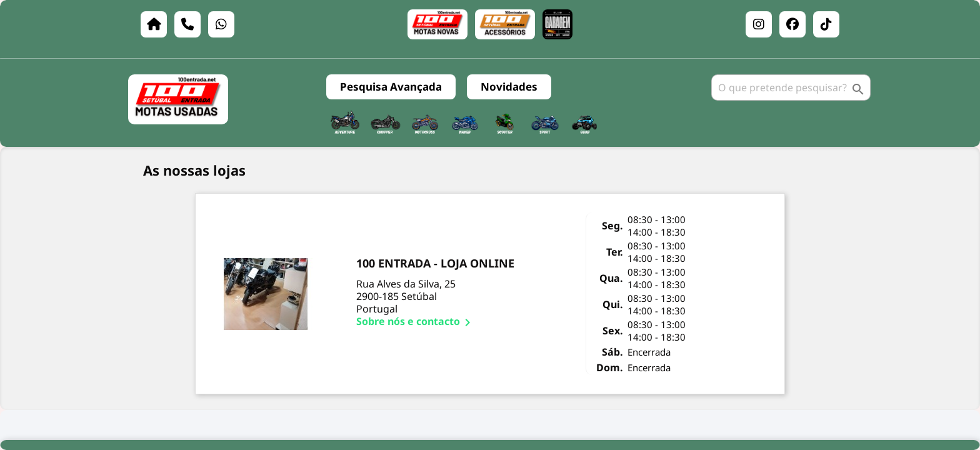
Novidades (509, 87)
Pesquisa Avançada (391, 87)
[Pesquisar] (791, 87)
